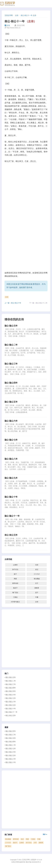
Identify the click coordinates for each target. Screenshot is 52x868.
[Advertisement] (26, 192)
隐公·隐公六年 (11, 421)
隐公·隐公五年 (11, 402)
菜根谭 (37, 588)
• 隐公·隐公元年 (10, 677)
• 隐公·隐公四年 (10, 688)
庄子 (37, 583)
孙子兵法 (15, 569)
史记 (37, 569)
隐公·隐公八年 (11, 459)
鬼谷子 (15, 588)
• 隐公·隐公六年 (10, 695)
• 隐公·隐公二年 (10, 681)
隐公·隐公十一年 (12, 516)
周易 (15, 579)
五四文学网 (9, 15)
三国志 (15, 597)
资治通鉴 (37, 579)
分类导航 (8, 559)
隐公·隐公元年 (11, 326)
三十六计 (37, 574)
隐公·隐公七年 (11, 440)
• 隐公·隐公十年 (10, 709)
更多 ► (45, 834)
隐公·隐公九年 (11, 478)
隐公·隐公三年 (11, 364)
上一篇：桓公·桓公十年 (13, 303)
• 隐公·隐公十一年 (11, 712)
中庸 (37, 597)
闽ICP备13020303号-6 (33, 862)
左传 (17, 15)
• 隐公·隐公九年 (10, 705)
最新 (6, 727)
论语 (37, 565)
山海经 (15, 565)
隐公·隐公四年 (11, 383)
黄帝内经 (15, 583)
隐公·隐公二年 (11, 345)
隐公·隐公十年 (11, 497)
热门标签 (26, 835)
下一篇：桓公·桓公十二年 (38, 303)
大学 (35, 843)
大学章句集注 (15, 602)
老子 (15, 574)
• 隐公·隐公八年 (10, 702)
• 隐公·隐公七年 (10, 698)
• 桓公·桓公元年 (10, 715)
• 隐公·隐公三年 (10, 684)
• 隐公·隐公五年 (10, 691)
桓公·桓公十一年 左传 (28, 15)
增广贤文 (15, 593)
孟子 (37, 593)
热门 (6, 674)
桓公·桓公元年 (11, 535)
